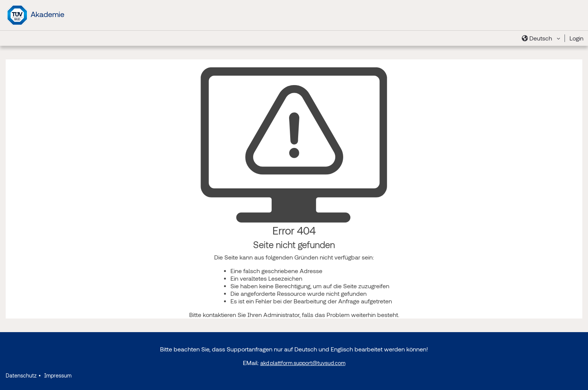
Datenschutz (21, 376)
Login (576, 38)
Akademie (35, 15)
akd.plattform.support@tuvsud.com (303, 363)
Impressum (57, 376)
